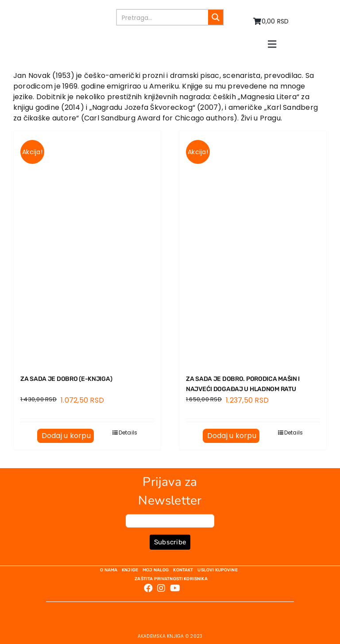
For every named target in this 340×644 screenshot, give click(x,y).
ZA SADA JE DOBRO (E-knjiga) (66, 379)
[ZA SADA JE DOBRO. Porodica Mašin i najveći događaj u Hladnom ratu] (253, 248)
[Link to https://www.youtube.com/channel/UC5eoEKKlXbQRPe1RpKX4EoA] (175, 588)
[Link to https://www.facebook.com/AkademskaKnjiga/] (148, 588)
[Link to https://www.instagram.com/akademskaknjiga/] (161, 588)
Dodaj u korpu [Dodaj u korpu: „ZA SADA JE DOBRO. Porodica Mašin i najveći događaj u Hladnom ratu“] (232, 436)
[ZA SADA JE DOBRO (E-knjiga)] (87, 248)
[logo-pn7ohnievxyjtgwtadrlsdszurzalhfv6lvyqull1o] (69, 12)
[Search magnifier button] (216, 17)
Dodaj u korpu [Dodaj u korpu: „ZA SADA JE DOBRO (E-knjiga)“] (66, 436)
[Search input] (163, 17)
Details (128, 433)
